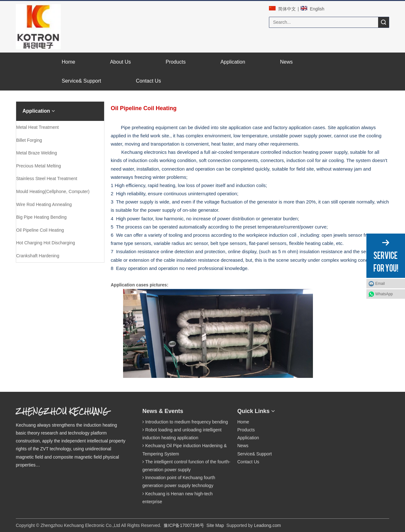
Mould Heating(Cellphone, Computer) (53, 191)
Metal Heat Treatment (37, 127)
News (243, 446)
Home (243, 422)
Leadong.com (268, 525)
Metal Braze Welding (37, 153)
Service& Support (255, 454)
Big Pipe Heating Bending (41, 217)
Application (248, 438)
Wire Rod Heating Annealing (44, 204)
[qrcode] (306, 410)
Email (380, 284)
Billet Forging (29, 140)
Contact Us (248, 462)
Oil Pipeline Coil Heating (40, 230)
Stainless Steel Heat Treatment (47, 178)
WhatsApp (384, 294)
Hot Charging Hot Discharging (46, 243)
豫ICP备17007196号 (184, 525)
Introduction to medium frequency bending (187, 422)
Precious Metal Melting (39, 166)
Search (383, 22)
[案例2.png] (40, 287)
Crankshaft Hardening (38, 256)
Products (246, 430)
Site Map (215, 525)
